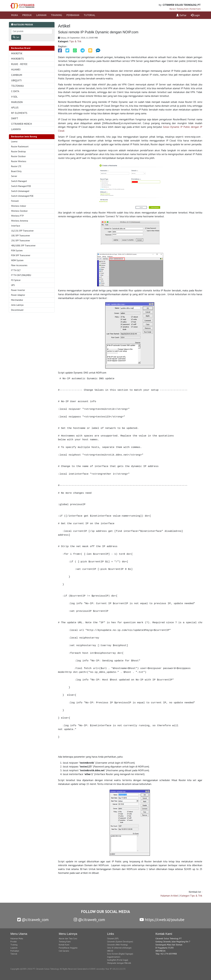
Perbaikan (15, 951)
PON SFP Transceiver (21, 255)
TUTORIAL (89, 15)
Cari (16, 37)
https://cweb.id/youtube (162, 920)
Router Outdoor (18, 156)
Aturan (172, 9)
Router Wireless (19, 161)
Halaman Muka (17, 938)
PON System (17, 251)
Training (14, 945)
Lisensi (14, 141)
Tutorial (14, 954)
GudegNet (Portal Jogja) (118, 960)
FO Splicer (16, 280)
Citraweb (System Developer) (120, 942)
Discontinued (17, 310)
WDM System (17, 260)
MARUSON (17, 102)
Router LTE (16, 166)
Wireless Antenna (20, 221)
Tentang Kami (183, 9)
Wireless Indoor (19, 206)
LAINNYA (16, 129)
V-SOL (14, 97)
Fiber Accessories (19, 265)
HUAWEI (16, 69)
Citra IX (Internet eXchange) (119, 948)
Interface (16, 226)
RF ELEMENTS (19, 113)
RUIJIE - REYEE (19, 64)
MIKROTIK (17, 53)
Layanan (14, 948)
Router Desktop (18, 151)
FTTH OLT (16, 270)
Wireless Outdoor (19, 211)
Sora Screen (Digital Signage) (120, 954)
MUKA (15, 15)
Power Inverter (18, 290)
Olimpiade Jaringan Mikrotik (119, 963)
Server (14, 176)
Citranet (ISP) (113, 938)
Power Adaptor (18, 295)
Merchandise (17, 300)
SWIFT (15, 118)
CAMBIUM (17, 75)
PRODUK (27, 15)
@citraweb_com (33, 920)
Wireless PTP (17, 216)
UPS (13, 285)
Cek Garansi (64, 951)
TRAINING (56, 15)
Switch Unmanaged (20, 191)
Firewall (15, 201)
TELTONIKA (17, 86)
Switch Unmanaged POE (22, 196)
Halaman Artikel (169, 896)
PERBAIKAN (73, 15)
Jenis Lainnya (17, 305)
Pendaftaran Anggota (68, 948)
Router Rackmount (20, 146)
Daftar (181, 15)
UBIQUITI (16, 80)
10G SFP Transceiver (21, 236)
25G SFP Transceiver (21, 241)
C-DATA (15, 91)
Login (195, 15)
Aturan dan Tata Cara (68, 938)
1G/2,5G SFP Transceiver (22, 231)
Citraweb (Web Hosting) (117, 945)
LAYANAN (41, 15)
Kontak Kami (195, 9)
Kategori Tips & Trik (191, 896)
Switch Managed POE (21, 186)
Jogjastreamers (114, 957)
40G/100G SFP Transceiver (23, 246)
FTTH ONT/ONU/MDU (21, 275)
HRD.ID (110, 951)
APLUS (15, 107)
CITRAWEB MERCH (22, 124)
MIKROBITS (17, 59)
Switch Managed (19, 181)
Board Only (16, 171)
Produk (13, 942)
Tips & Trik (75, 41)
